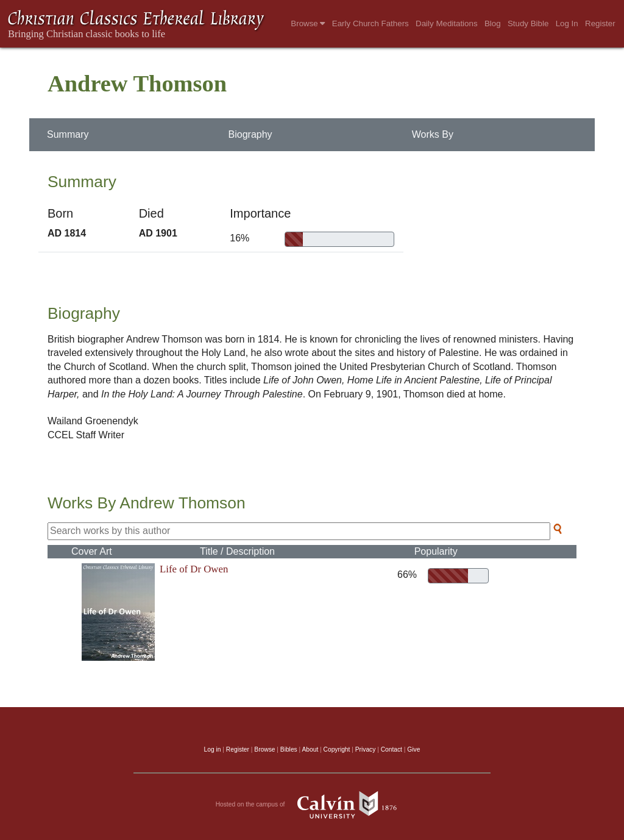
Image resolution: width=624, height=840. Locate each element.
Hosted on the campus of (312, 805)
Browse (308, 23)
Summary (68, 134)
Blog (493, 23)
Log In (567, 23)
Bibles (289, 749)
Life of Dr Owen (194, 569)
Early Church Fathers (370, 23)
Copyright (337, 749)
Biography (250, 134)
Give (413, 749)
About (310, 749)
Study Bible (528, 23)
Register (600, 23)
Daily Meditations (446, 23)
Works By (433, 134)
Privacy (366, 749)
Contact (392, 749)
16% (239, 238)
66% (405, 575)
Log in (213, 749)
